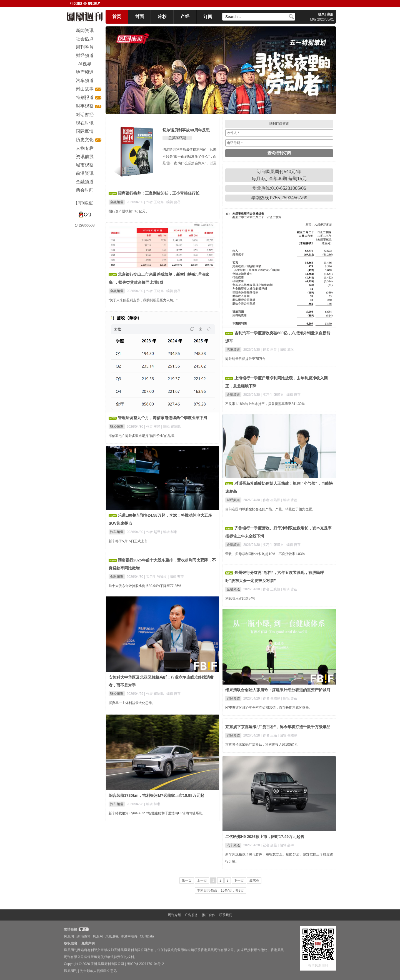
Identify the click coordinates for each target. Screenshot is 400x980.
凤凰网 (98, 936)
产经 (185, 17)
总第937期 (177, 138)
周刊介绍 (174, 915)
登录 (321, 14)
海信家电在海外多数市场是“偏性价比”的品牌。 (143, 436)
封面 (139, 17)
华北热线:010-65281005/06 (279, 188)
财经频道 (117, 427)
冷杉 (162, 17)
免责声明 (88, 943)
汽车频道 (233, 350)
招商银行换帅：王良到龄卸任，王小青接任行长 (159, 193)
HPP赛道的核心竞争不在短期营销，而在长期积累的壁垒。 (269, 708)
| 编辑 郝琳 (286, 350)
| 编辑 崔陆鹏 (171, 427)
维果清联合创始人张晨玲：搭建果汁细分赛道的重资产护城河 (278, 690)
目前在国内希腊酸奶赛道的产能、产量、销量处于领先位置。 (270, 509)
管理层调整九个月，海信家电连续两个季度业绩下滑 (162, 418)
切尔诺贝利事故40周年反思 (186, 130)
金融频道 (117, 202)
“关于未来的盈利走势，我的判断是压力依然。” (143, 300)
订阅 (208, 17)
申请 (83, 929)
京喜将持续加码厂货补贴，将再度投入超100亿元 (261, 745)
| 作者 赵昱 (153, 532)
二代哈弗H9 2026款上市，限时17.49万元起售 (265, 837)
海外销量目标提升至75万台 (245, 359)
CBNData (147, 936)
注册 (330, 14)
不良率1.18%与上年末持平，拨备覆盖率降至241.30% (265, 404)
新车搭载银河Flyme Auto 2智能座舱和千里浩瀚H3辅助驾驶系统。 (157, 813)
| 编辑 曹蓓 (172, 202)
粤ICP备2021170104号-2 (145, 964)
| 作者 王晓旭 (154, 202)
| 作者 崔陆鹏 (271, 500)
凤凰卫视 (112, 936)
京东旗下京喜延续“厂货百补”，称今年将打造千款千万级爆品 (278, 727)
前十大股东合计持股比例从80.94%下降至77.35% (145, 586)
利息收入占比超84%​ (240, 598)
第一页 (187, 880)
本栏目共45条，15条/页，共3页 (220, 891)
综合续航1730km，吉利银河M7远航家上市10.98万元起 (156, 795)
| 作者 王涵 (153, 427)
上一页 (202, 880)
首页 (117, 17)
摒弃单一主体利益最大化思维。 (132, 703)
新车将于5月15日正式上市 (128, 541)
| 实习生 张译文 (273, 395)
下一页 (239, 880)
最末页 (254, 880)
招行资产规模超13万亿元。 (129, 211)
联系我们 (226, 915)
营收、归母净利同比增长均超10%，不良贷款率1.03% (265, 554)
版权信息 (71, 943)
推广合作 (209, 915)
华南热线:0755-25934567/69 (279, 198)
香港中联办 (129, 936)
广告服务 (191, 915)
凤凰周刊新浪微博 (77, 936)
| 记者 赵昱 (269, 350)
